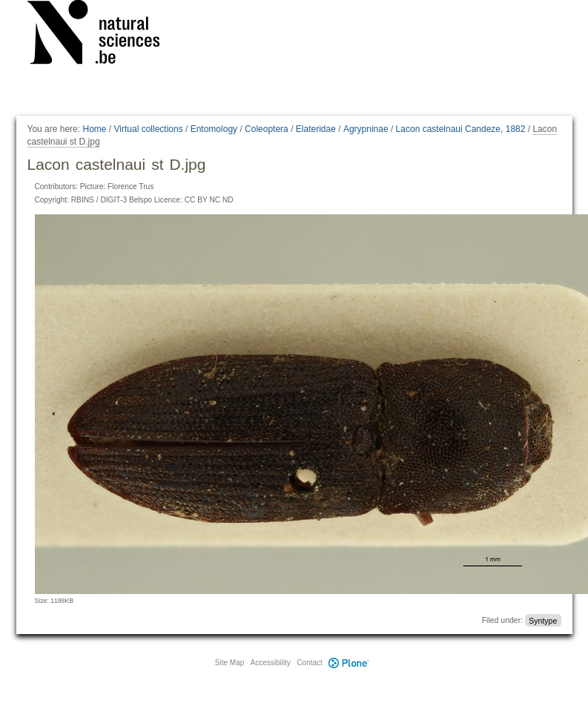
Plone (349, 663)
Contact (309, 663)
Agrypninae (366, 129)
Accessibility (271, 663)
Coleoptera (267, 129)
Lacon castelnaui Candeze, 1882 (461, 129)
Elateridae (316, 129)
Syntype (543, 620)
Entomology (214, 129)
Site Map (229, 663)
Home (94, 129)
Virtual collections (149, 129)
